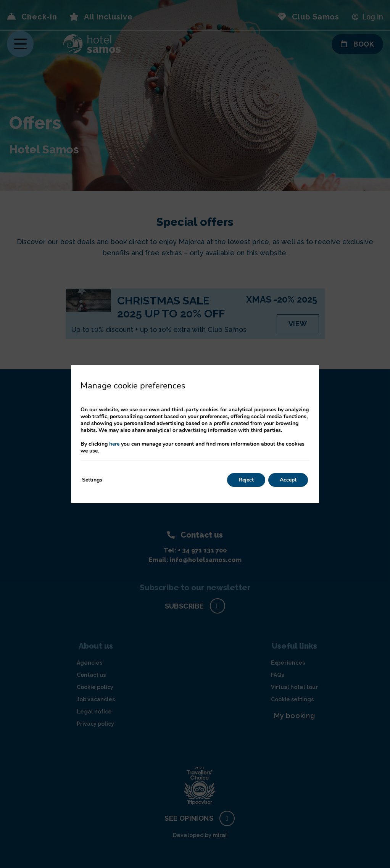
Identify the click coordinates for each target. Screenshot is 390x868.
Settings (92, 480)
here (114, 444)
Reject (246, 480)
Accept (288, 480)
